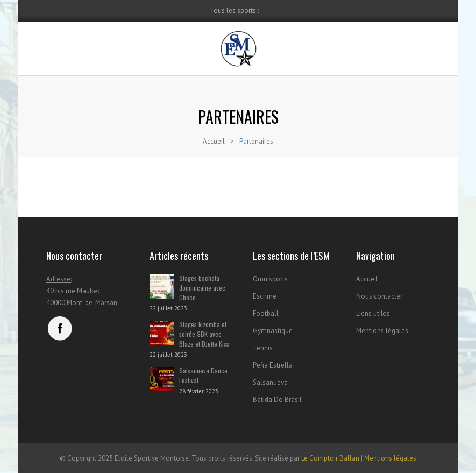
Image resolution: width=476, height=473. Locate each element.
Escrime (265, 296)
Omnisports (270, 279)
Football (266, 313)
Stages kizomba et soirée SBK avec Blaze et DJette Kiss (204, 334)
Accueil (214, 141)
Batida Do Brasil (277, 400)
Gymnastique (273, 331)
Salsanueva (270, 382)
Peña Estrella (273, 365)
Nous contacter (379, 296)
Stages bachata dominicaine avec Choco (202, 288)
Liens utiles (373, 313)
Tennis (263, 348)
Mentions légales (382, 331)
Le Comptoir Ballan (330, 458)
